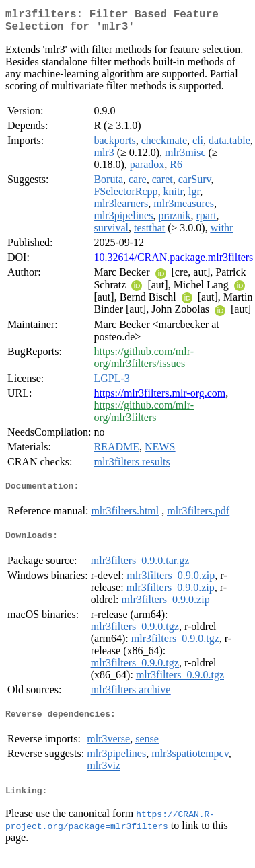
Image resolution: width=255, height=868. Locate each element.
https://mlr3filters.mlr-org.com (159, 398)
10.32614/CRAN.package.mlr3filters (173, 263)
